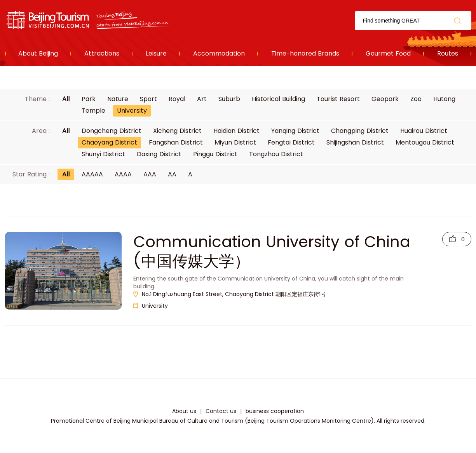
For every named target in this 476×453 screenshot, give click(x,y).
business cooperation (275, 411)
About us (184, 411)
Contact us (221, 411)
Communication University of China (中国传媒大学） (272, 251)
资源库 (89, 20)
